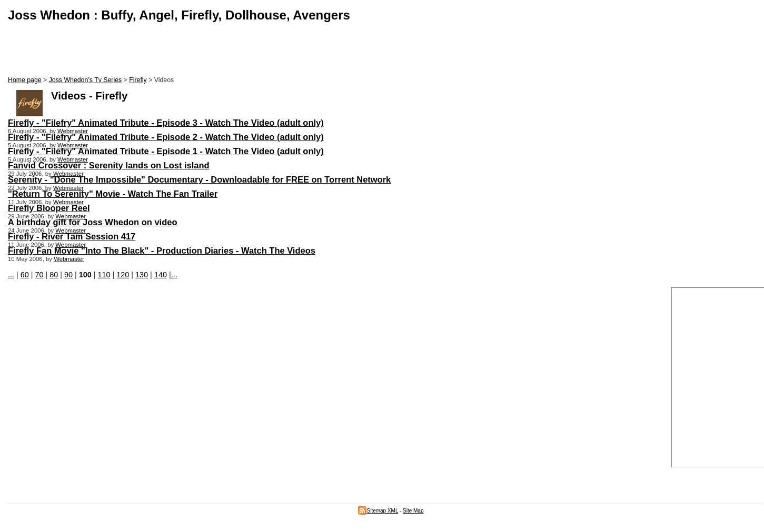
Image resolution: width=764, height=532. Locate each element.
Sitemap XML (378, 511)
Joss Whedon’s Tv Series (85, 80)
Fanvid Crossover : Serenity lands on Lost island (109, 165)
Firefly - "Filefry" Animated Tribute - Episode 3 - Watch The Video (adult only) (166, 123)
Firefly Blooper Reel (49, 208)
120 (123, 275)
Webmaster (73, 131)
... (11, 275)
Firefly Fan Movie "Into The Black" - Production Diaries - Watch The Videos (162, 250)
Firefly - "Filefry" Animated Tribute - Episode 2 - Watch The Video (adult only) (166, 137)
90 (68, 275)
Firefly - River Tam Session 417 (72, 236)
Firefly (138, 80)
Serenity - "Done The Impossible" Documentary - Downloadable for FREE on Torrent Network (199, 179)
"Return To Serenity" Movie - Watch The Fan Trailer (113, 194)
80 (54, 275)
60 (25, 275)
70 (39, 275)
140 (161, 275)
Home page (25, 80)
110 (104, 275)
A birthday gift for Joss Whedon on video (92, 222)
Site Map (413, 511)
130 (142, 275)
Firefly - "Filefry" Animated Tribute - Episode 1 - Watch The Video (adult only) (166, 151)
